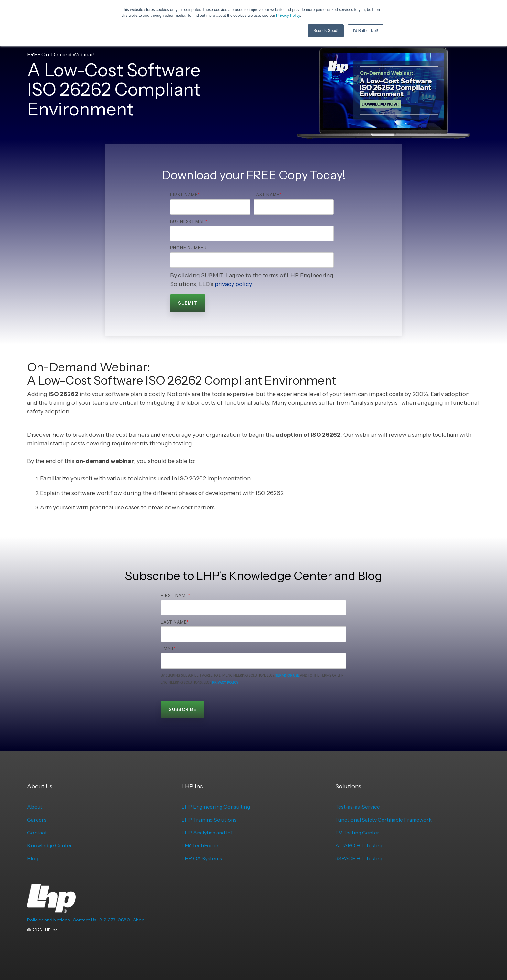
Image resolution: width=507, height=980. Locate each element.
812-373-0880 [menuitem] (115, 920)
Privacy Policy (288, 16)
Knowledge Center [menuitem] (50, 845)
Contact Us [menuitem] (84, 920)
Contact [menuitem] (37, 833)
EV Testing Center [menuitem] (357, 833)
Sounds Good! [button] (326, 31)
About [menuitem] (35, 807)
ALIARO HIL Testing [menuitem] (359, 845)
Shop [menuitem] (139, 920)
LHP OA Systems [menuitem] (202, 858)
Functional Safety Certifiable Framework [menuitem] (383, 820)
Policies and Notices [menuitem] (48, 920)
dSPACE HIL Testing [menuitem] (359, 858)
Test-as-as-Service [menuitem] (358, 807)
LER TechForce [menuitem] (200, 845)
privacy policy (233, 284)
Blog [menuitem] (33, 858)
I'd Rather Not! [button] (366, 31)
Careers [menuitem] (37, 820)
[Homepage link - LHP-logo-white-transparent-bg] (51, 909)
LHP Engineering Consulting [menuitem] (216, 807)
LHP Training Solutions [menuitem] (209, 820)
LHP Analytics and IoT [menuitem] (207, 833)
